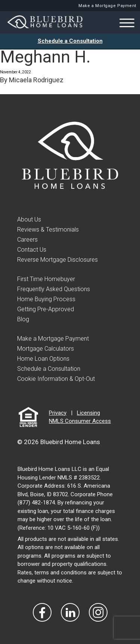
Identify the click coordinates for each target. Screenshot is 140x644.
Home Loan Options (43, 359)
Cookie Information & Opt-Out (56, 379)
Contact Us (32, 250)
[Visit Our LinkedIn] (70, 612)
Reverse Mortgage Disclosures (57, 260)
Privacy (58, 413)
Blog (23, 319)
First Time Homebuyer (46, 279)
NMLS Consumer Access (80, 421)
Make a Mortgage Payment (107, 6)
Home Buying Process (46, 299)
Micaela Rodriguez (36, 80)
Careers (27, 240)
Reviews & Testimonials (48, 229)
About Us (29, 219)
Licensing (88, 413)
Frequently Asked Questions (54, 289)
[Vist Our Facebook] (42, 612)
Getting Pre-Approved (46, 309)
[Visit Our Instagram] (98, 612)
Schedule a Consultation (70, 41)
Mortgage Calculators (46, 349)
